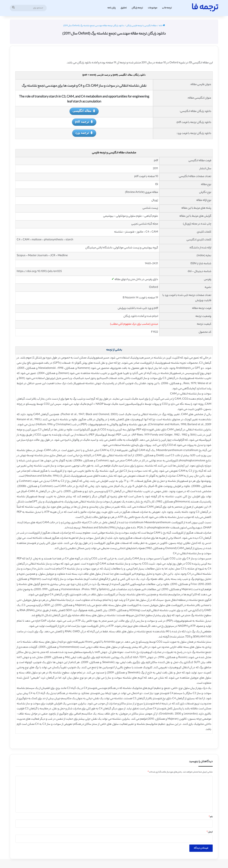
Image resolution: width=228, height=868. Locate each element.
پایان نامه (112, 8)
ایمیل (210, 832)
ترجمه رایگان (137, 8)
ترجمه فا (168, 8)
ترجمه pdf (84, 122)
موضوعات (153, 8)
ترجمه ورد (84, 133)
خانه (162, 26)
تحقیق (124, 8)
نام (211, 817)
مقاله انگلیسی (84, 111)
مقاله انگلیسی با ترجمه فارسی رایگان (141, 26)
